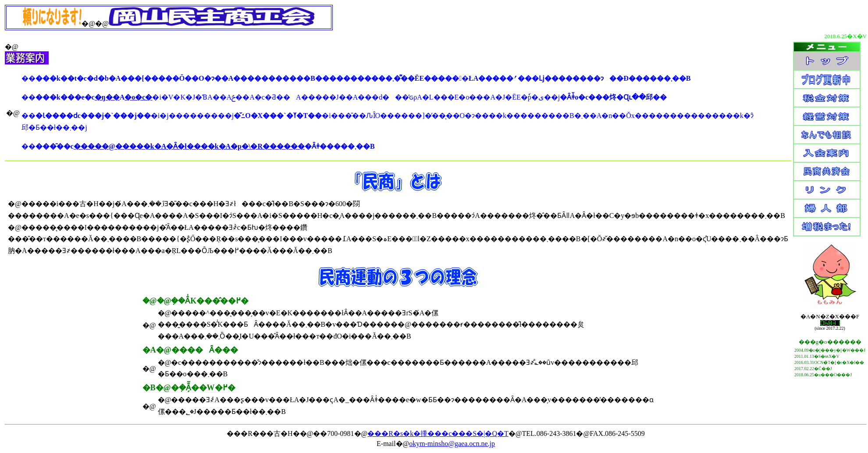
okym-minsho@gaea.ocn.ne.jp (452, 444)
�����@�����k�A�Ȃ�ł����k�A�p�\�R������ (189, 146)
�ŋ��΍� (107, 97)
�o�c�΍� (138, 97)
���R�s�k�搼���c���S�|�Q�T (438, 433)
